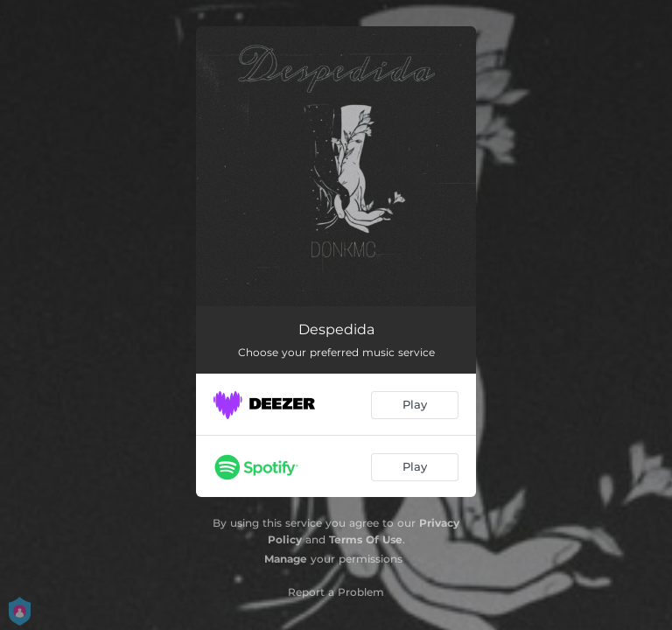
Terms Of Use (366, 539)
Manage (286, 559)
